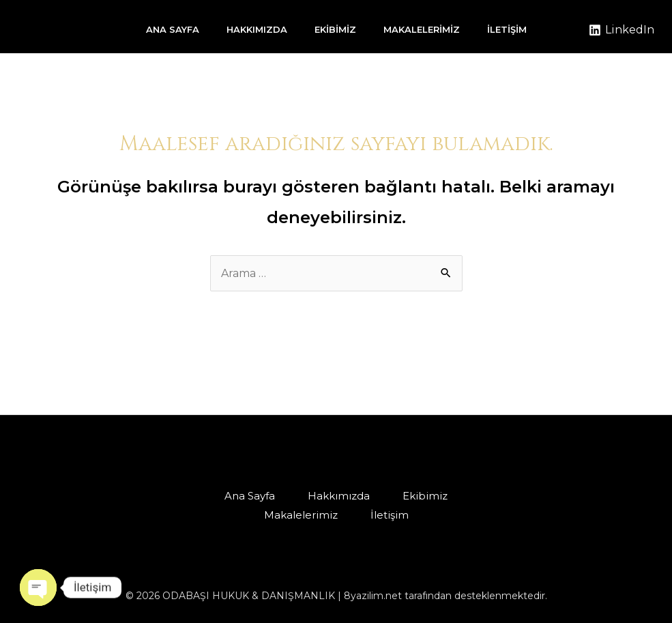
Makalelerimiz (422, 29)
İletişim (507, 29)
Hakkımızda (257, 29)
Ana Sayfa (173, 29)
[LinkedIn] (621, 30)
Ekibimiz (335, 29)
